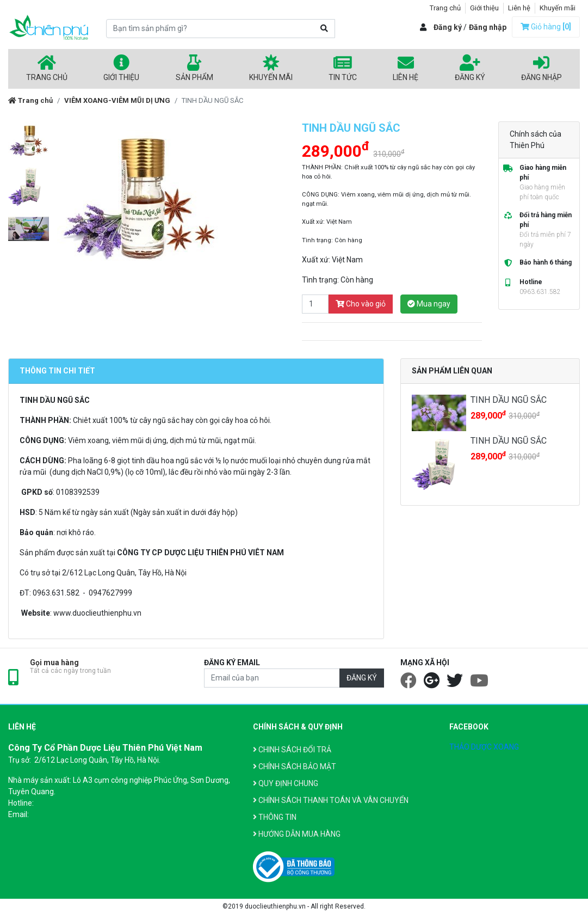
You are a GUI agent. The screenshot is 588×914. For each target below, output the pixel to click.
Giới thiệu (484, 8)
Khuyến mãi (558, 8)
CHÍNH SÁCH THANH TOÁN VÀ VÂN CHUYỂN (331, 800)
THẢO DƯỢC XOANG (484, 747)
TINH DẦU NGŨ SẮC (509, 400)
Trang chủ (445, 8)
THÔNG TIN (275, 817)
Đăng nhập (488, 27)
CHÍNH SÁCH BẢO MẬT (295, 766)
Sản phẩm (194, 68)
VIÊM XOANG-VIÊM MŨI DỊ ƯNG (117, 100)
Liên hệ (519, 8)
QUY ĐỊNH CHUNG (286, 783)
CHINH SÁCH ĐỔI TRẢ (292, 750)
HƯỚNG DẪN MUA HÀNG (297, 834)
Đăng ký (448, 27)
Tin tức (343, 68)
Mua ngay (429, 304)
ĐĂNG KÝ (362, 678)
